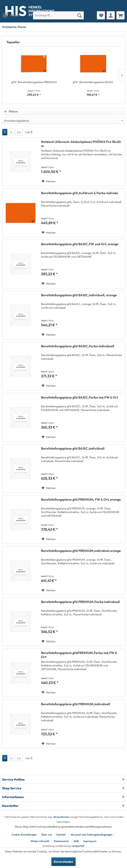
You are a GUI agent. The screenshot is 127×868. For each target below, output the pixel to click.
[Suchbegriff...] (58, 15)
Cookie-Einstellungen (24, 835)
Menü (10, 15)
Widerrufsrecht (40, 841)
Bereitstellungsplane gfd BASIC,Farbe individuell (78, 346)
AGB (76, 841)
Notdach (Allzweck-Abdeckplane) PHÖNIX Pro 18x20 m (81, 144)
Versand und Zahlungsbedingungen (92, 835)
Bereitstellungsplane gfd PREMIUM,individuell (75, 704)
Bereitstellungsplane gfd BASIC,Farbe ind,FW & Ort (80, 397)
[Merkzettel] (101, 15)
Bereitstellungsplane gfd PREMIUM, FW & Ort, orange (81, 499)
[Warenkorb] (120, 15)
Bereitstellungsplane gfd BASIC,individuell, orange (79, 295)
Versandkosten (61, 817)
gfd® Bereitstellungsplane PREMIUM (34, 82)
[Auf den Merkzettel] (49, 181)
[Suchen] (80, 15)
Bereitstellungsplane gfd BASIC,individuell (73, 448)
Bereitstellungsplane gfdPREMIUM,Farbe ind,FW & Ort (79, 655)
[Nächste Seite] (11, 132)
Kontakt (61, 835)
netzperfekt (78, 846)
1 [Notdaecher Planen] (5, 132)
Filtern (11, 111)
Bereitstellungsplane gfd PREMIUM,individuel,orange (81, 551)
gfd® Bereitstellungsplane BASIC (93, 82)
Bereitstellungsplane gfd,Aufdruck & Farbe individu (80, 193)
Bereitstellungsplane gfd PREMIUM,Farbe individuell (80, 602)
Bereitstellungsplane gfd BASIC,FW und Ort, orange (80, 244)
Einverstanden (63, 862)
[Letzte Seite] (19, 132)
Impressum (90, 841)
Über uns (47, 835)
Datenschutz (61, 841)
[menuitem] (10, 15)
